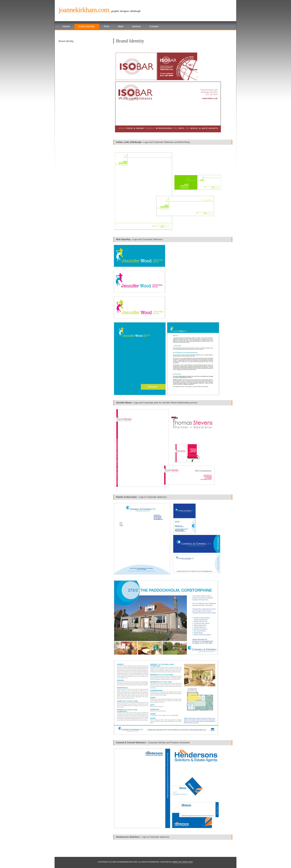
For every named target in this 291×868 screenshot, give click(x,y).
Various (136, 26)
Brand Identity (86, 26)
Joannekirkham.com (84, 10)
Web (121, 26)
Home (66, 26)
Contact (154, 26)
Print (107, 26)
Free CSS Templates (182, 862)
